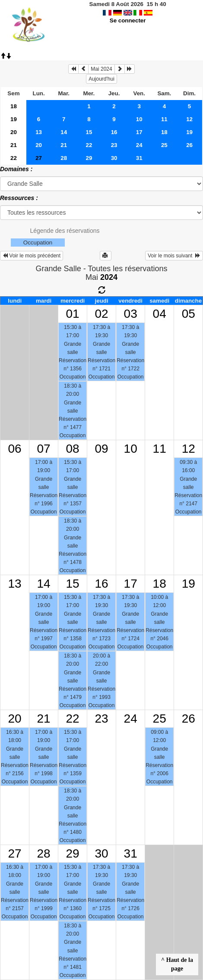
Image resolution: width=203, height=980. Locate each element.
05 (189, 314)
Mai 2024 (101, 69)
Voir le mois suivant (174, 256)
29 (89, 158)
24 (139, 145)
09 (102, 449)
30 (114, 158)
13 (39, 132)
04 (160, 314)
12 (189, 119)
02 (102, 314)
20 (14, 132)
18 (14, 106)
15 (89, 132)
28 (64, 158)
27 (14, 853)
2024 (109, 277)
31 (139, 158)
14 (64, 132)
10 (139, 119)
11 (164, 119)
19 (14, 119)
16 (114, 132)
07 (43, 449)
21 (14, 145)
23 (114, 145)
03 (131, 314)
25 (164, 145)
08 (73, 449)
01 (73, 314)
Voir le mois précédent (32, 256)
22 (89, 145)
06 (14, 449)
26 (189, 145)
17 (139, 132)
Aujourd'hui (101, 79)
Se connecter (128, 20)
